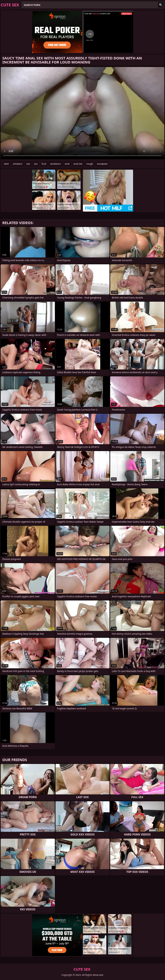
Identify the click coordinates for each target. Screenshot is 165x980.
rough (90, 164)
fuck (44, 164)
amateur (18, 164)
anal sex (78, 164)
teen (7, 164)
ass (36, 164)
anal (67, 164)
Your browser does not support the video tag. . (82, 113)
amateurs (55, 164)
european (102, 164)
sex (28, 164)
